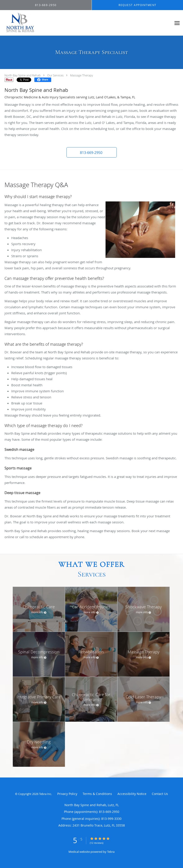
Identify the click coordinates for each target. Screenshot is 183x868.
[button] (92, 152)
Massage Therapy (82, 75)
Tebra (111, 852)
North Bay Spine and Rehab (23, 75)
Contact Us (160, 794)
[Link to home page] (50, 23)
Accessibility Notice (132, 794)
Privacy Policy (67, 794)
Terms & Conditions (97, 794)
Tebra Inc (45, 794)
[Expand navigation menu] (177, 23)
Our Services (55, 75)
